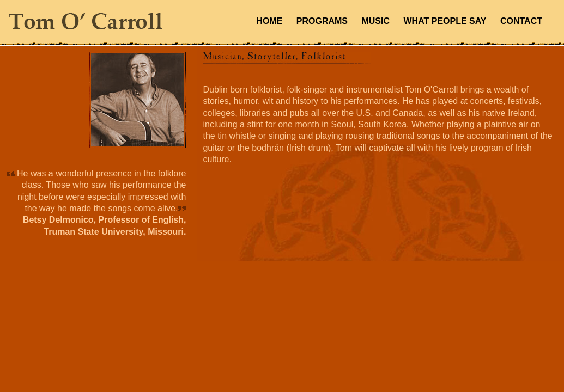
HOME (269, 21)
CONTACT (521, 21)
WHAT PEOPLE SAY (445, 21)
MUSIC (375, 21)
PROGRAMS (322, 21)
